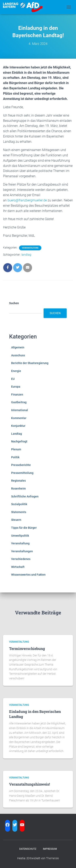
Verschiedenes (21, 559)
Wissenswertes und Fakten (28, 575)
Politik (15, 457)
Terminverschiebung (27, 649)
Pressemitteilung (22, 473)
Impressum (50, 849)
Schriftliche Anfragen (25, 496)
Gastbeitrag (19, 402)
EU (13, 379)
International (20, 410)
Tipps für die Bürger (24, 528)
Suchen (14, 303)
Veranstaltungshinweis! (29, 784)
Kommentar (19, 418)
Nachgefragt (19, 441)
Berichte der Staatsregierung (30, 363)
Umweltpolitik (20, 536)
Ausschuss (18, 355)
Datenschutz (28, 849)
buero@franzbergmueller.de (27, 200)
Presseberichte (21, 465)
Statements (19, 512)
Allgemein (18, 347)
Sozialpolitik (19, 504)
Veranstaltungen (22, 551)
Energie (16, 371)
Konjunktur (18, 426)
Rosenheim (18, 489)
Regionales (18, 481)
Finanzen (17, 395)
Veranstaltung (30, 248)
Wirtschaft (18, 567)
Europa (16, 387)
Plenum (16, 449)
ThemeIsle (52, 858)
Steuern (16, 520)
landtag (26, 255)
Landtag (17, 434)
